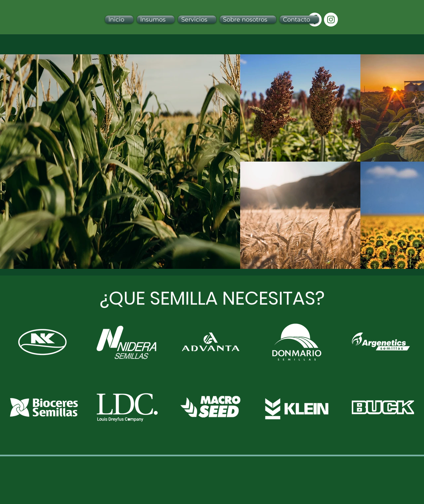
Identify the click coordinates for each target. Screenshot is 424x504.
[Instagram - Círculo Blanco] (331, 20)
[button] (156, 20)
